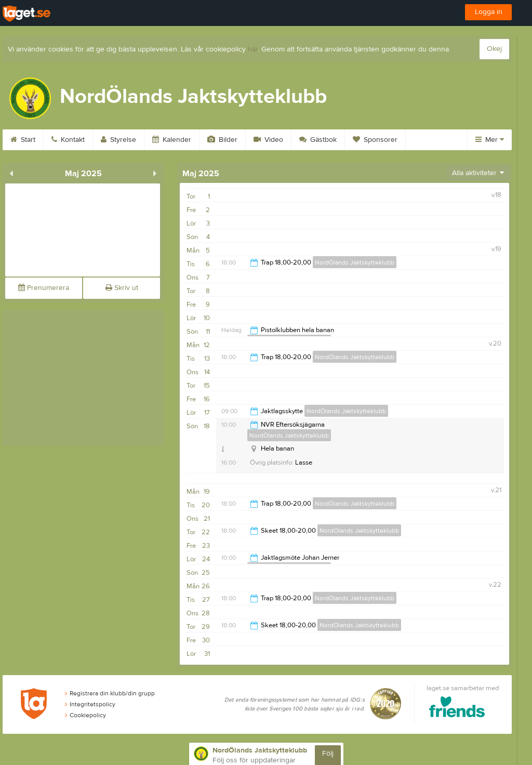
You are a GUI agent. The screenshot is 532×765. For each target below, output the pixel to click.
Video (268, 140)
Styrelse (118, 140)
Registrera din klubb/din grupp (110, 693)
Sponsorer (375, 140)
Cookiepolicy (85, 715)
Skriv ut (122, 288)
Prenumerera (44, 288)
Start (23, 140)
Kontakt (68, 140)
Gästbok (318, 140)
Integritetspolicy (90, 704)
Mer (490, 140)
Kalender (172, 140)
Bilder (222, 140)
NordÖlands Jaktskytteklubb (355, 262)
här (253, 49)
